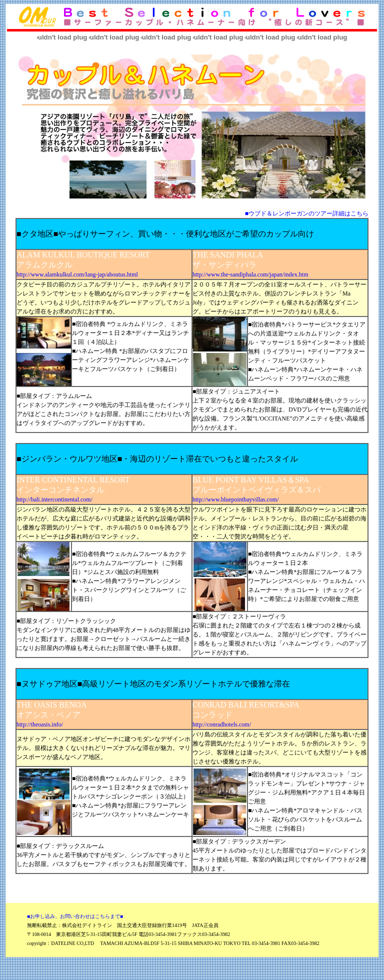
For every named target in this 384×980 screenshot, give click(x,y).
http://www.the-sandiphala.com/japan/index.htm (250, 274)
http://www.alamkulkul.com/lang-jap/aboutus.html (77, 274)
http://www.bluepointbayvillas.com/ (236, 499)
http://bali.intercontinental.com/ (54, 499)
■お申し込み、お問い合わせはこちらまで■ (75, 916)
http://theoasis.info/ (40, 724)
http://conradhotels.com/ (222, 724)
